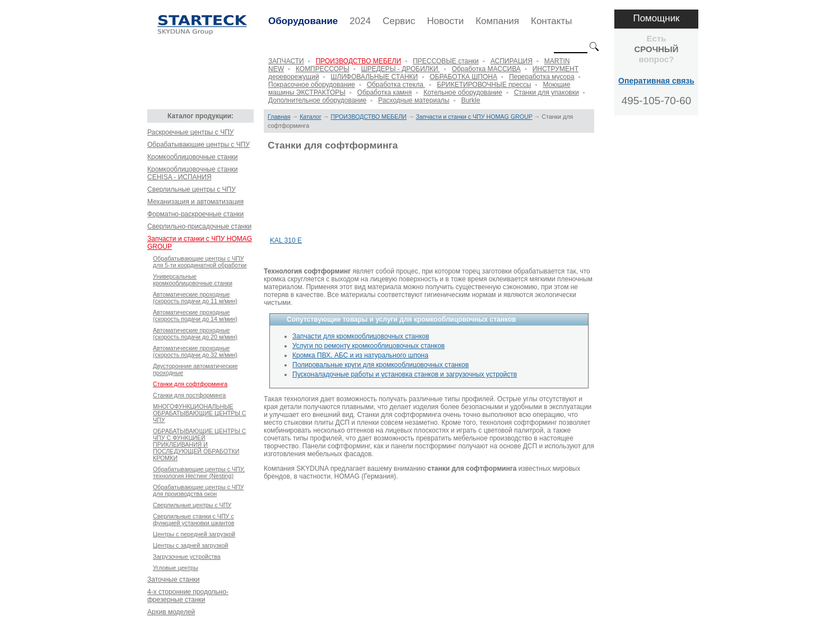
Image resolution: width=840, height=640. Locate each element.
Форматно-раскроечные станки (195, 214)
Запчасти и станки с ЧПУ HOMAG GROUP (200, 243)
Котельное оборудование (463, 92)
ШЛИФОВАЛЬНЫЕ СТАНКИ (375, 77)
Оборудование (303, 21)
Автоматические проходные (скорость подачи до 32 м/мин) (195, 351)
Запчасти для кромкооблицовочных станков (361, 336)
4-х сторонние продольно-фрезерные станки (188, 596)
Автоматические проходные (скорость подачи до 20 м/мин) (195, 333)
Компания (497, 21)
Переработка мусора (542, 77)
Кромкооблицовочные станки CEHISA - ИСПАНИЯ (193, 173)
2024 (360, 21)
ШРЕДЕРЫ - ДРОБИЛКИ (401, 69)
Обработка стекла (396, 85)
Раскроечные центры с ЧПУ (190, 132)
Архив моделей (171, 612)
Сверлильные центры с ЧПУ (192, 189)
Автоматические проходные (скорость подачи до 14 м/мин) (195, 316)
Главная (279, 117)
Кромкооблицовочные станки (193, 157)
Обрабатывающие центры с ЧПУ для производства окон (198, 490)
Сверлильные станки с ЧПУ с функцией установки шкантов (193, 520)
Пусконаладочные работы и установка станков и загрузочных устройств (405, 374)
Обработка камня (384, 92)
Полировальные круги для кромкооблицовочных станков (381, 365)
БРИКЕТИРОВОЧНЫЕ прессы (484, 85)
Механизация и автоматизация (195, 202)
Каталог (311, 117)
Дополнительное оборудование (317, 100)
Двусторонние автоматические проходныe (195, 369)
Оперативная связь (656, 81)
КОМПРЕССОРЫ (323, 69)
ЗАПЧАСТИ (286, 61)
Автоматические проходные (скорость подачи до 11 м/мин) (195, 298)
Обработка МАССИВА (486, 69)
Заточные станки (174, 579)
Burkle (470, 100)
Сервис (399, 21)
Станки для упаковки (547, 92)
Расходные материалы (414, 100)
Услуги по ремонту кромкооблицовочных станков (368, 346)
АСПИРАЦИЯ (512, 61)
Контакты (551, 21)
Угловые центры (176, 568)
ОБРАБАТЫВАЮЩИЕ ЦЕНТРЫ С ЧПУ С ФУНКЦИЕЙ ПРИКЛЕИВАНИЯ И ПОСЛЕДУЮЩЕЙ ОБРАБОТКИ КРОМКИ (200, 444)
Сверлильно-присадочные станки (199, 226)
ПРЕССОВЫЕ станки (446, 61)
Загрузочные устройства (187, 556)
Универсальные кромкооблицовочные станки (193, 280)
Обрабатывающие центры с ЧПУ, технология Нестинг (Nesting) (199, 472)
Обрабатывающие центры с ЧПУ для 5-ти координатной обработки (200, 262)
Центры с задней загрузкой (191, 545)
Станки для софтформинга (190, 384)
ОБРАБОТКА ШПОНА (463, 77)
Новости (445, 21)
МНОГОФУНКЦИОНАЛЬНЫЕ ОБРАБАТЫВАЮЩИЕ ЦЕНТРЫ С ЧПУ (200, 413)
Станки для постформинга (189, 395)
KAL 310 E (286, 240)
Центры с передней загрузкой (194, 534)
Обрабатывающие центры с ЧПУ (199, 145)
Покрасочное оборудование (312, 85)
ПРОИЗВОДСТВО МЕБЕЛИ (359, 61)
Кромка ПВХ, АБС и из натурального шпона (360, 355)
